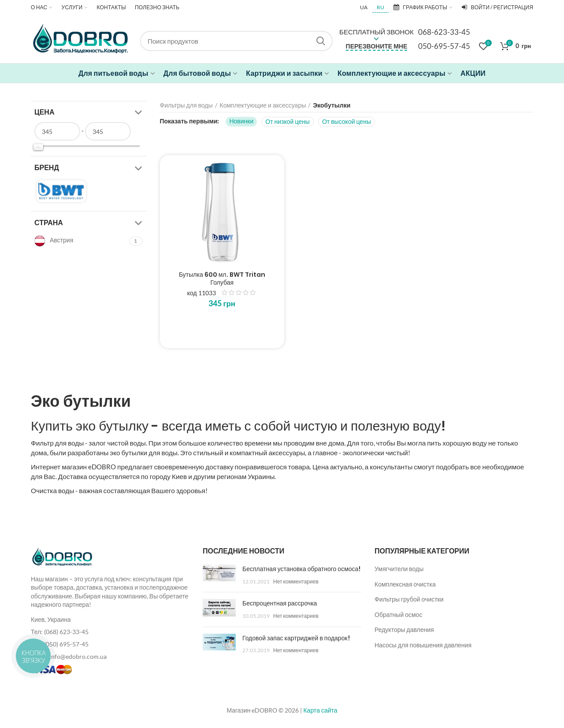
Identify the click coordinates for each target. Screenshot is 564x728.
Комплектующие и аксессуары (263, 105)
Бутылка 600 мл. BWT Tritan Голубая (222, 279)
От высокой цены (347, 121)
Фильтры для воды (186, 105)
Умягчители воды (399, 569)
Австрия (54, 241)
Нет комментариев (296, 581)
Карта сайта (320, 710)
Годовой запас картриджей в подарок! (296, 638)
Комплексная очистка (405, 584)
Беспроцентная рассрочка (280, 603)
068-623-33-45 (444, 32)
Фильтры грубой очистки (409, 599)
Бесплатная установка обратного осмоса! (301, 569)
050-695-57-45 (444, 46)
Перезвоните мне (377, 46)
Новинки (241, 121)
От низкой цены (288, 121)
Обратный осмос (398, 615)
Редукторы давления (404, 630)
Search (321, 41)
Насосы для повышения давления (423, 645)
